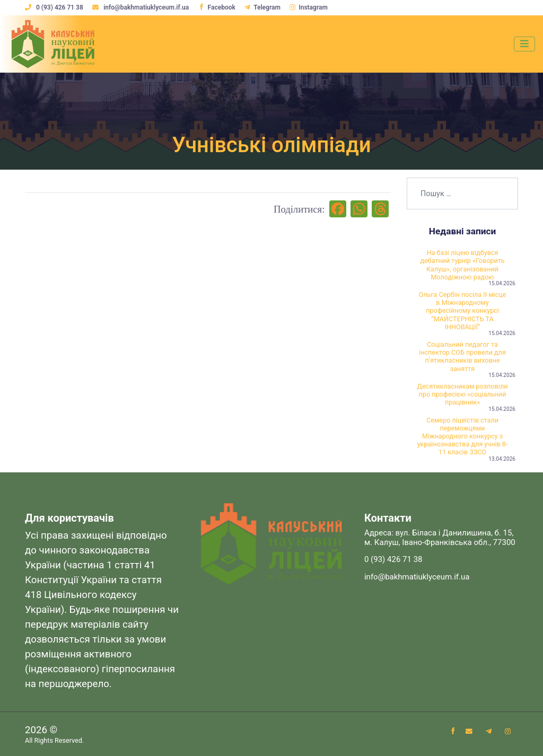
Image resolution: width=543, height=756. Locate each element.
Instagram (309, 7)
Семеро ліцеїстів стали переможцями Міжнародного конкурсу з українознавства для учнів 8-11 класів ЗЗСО (463, 436)
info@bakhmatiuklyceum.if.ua (141, 7)
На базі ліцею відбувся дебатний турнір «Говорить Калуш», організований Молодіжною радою (462, 265)
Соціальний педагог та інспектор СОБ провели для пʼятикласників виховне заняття (462, 356)
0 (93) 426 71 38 (55, 7)
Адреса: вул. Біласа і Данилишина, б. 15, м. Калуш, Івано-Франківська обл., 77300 (440, 538)
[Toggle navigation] (524, 44)
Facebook (217, 7)
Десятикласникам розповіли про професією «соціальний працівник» (462, 394)
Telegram (262, 7)
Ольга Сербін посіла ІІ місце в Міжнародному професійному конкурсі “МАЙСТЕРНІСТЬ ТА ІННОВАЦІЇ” (463, 310)
